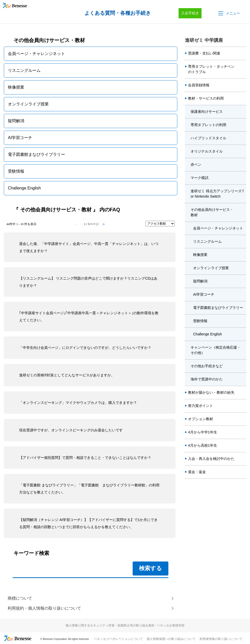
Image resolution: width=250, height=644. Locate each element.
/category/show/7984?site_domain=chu (242, 459)
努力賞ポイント (201, 406)
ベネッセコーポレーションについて (118, 639)
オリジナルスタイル (207, 151)
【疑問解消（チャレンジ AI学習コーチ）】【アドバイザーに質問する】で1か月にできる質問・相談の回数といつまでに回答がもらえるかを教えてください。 (88, 523)
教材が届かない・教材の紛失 (211, 392)
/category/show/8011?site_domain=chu (242, 446)
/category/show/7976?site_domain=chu (242, 419)
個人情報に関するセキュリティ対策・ (125, 626)
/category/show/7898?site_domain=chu (242, 165)
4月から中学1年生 (203, 432)
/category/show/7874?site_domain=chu (242, 393)
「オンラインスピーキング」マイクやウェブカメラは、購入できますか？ (78, 403)
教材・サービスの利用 (206, 98)
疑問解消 (200, 281)
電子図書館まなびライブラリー (218, 308)
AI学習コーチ (204, 294)
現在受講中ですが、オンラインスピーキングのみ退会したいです (71, 430)
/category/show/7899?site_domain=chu (242, 178)
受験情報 (200, 321)
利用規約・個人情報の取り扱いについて (44, 608)
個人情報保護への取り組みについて (171, 639)
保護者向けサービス (207, 112)
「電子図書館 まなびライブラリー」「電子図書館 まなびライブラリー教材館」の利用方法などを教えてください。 (89, 489)
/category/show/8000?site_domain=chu (242, 432)
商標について (20, 598)
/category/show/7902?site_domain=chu (242, 212)
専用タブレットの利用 (208, 125)
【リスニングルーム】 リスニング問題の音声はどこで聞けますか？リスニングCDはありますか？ (88, 282)
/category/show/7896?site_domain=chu (242, 138)
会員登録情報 (199, 85)
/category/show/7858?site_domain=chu (242, 53)
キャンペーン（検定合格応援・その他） (216, 350)
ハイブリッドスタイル (208, 138)
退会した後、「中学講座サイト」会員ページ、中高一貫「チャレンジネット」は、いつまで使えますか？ (89, 247)
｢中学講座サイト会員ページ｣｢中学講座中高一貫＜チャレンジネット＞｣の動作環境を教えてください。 (89, 317)
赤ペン (196, 165)
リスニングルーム (207, 241)
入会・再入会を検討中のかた (211, 459)
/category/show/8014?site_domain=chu (242, 472)
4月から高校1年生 (203, 445)
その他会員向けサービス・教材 (212, 212)
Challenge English (208, 334)
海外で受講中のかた (207, 379)
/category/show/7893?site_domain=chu (242, 99)
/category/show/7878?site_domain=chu (242, 406)
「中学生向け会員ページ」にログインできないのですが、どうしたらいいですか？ (85, 348)
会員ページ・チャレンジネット (218, 228)
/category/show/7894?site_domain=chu (242, 112)
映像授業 (200, 255)
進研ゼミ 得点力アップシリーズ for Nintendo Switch (217, 194)
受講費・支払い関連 (204, 53)
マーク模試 (199, 178)
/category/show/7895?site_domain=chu (242, 125)
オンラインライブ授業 (211, 268)
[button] (229, 13)
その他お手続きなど (207, 366)
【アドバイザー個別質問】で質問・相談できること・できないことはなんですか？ (85, 458)
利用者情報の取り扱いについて (221, 639)
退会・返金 (197, 472)
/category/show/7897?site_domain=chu (242, 152)
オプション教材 (201, 419)
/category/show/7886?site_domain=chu (242, 85)
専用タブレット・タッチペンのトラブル (211, 69)
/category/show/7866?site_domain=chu (242, 69)
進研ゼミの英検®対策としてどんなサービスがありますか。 (67, 375)
